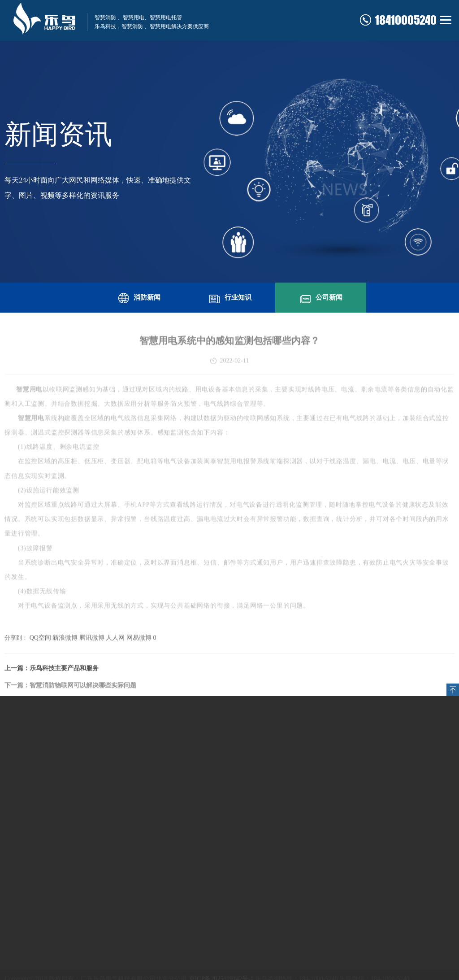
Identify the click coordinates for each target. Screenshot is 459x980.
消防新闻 (139, 296)
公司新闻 (320, 296)
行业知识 (229, 296)
